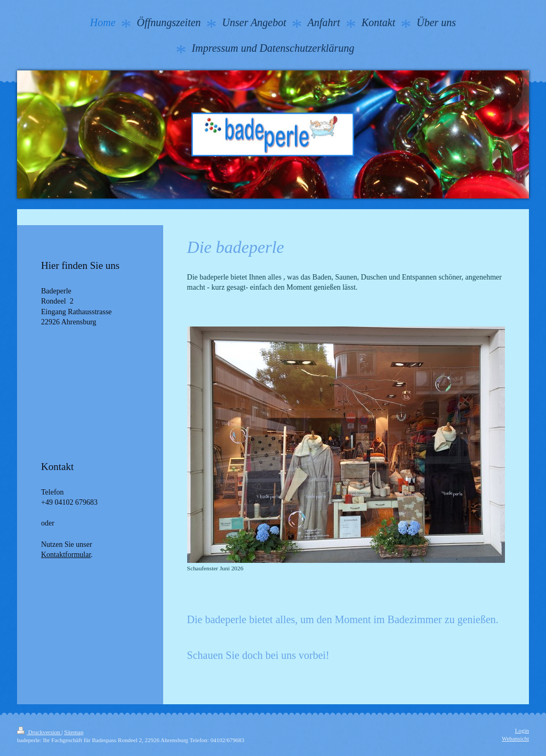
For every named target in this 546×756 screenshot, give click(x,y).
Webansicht (515, 738)
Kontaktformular (66, 555)
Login (522, 730)
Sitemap (74, 732)
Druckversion (39, 732)
